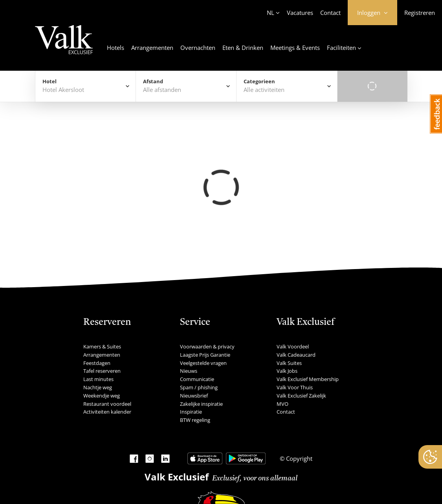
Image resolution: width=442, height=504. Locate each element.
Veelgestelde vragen (203, 363)
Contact (330, 13)
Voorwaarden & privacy (207, 346)
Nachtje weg (98, 387)
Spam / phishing (199, 387)
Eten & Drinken (243, 48)
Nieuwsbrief (194, 396)
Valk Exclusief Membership (308, 379)
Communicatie (197, 379)
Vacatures (300, 13)
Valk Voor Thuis (295, 387)
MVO (282, 404)
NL (271, 13)
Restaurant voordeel (107, 404)
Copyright (298, 458)
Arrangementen (152, 48)
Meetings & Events (295, 48)
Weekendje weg (102, 396)
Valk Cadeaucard (296, 355)
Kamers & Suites (102, 346)
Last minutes (98, 379)
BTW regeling (195, 420)
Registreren (420, 13)
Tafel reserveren (102, 371)
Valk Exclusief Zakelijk (301, 396)
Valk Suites (289, 363)
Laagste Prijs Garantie (205, 355)
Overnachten (198, 48)
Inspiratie (191, 412)
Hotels (116, 48)
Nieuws (189, 371)
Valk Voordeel (293, 346)
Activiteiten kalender (107, 412)
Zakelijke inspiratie (201, 404)
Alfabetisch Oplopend (364, 180)
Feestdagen (97, 363)
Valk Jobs (287, 371)
